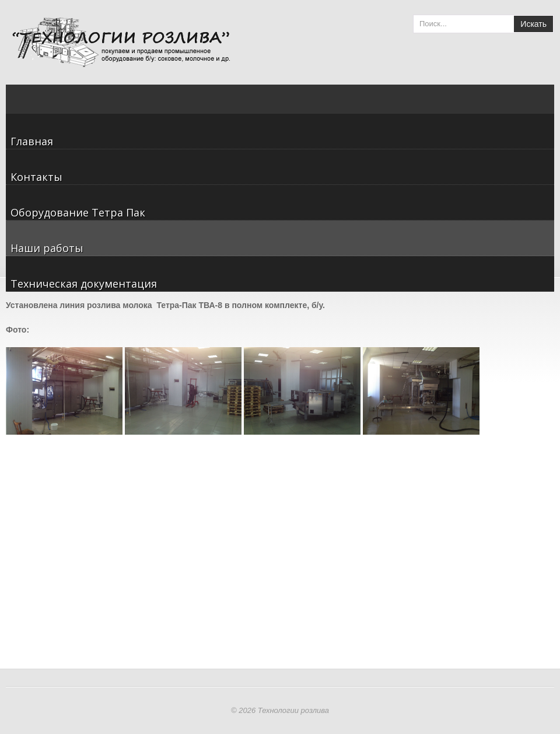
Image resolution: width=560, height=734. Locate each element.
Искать (533, 24)
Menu (545, 105)
